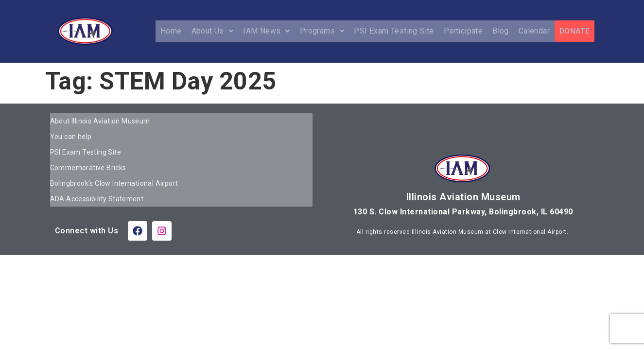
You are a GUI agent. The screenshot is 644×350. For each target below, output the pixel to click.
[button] (213, 31)
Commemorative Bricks (88, 157)
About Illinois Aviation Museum (100, 120)
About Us (213, 31)
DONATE (574, 31)
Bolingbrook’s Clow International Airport (114, 170)
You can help (71, 132)
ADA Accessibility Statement (97, 183)
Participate (464, 31)
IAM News (267, 31)
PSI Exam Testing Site (394, 31)
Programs (323, 31)
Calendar (535, 31)
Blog (501, 31)
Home (172, 31)
